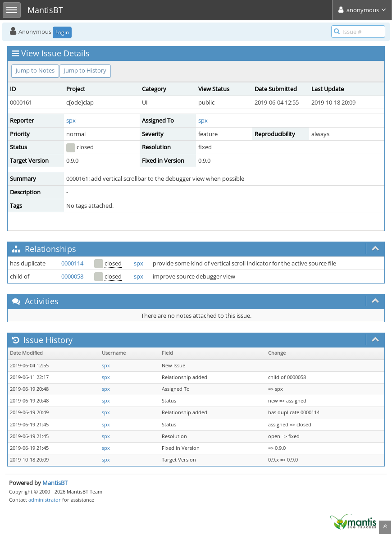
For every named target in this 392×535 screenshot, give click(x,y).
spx (71, 120)
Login (62, 32)
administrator (45, 500)
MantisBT (55, 483)
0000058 (72, 276)
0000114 (72, 263)
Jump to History (85, 70)
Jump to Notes (35, 70)
